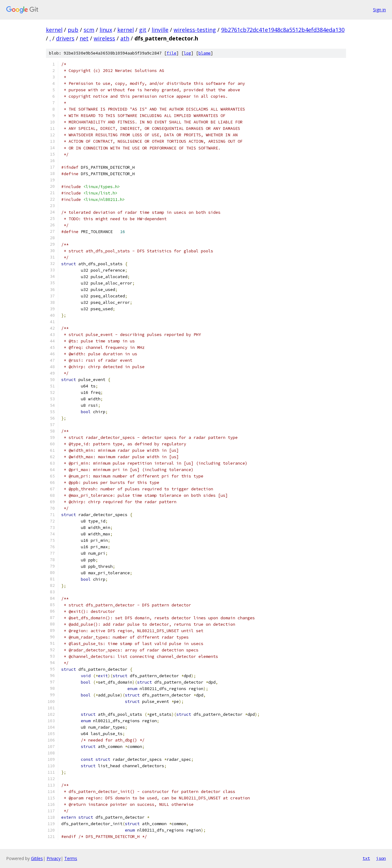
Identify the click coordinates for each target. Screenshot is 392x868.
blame (205, 53)
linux (106, 30)
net (84, 38)
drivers (65, 38)
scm (89, 30)
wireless (104, 38)
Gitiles (37, 858)
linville (160, 30)
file (171, 53)
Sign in (379, 10)
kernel (54, 30)
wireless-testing (195, 30)
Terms (71, 858)
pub (73, 30)
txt (366, 858)
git (143, 30)
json (381, 858)
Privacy (54, 858)
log (187, 53)
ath (125, 38)
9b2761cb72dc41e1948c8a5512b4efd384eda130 (283, 30)
